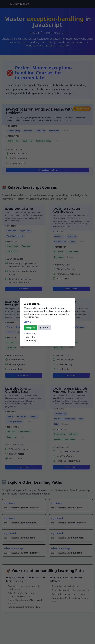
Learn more (29, 322)
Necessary (30, 334)
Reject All (45, 328)
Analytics (29, 337)
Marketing (30, 341)
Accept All (30, 328)
